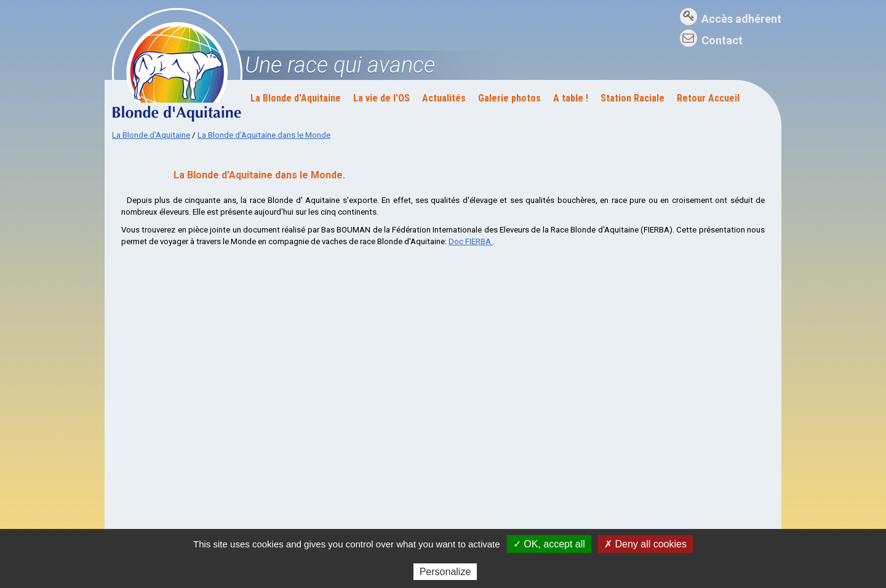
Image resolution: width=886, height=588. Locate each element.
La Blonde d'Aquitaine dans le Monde (264, 135)
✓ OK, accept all (549, 544)
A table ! (571, 98)
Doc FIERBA (471, 241)
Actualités (444, 98)
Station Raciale (633, 98)
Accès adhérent (741, 19)
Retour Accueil (708, 98)
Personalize (445, 572)
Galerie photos (509, 98)
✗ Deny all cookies (645, 544)
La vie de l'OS (381, 98)
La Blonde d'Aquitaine (296, 98)
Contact (722, 40)
